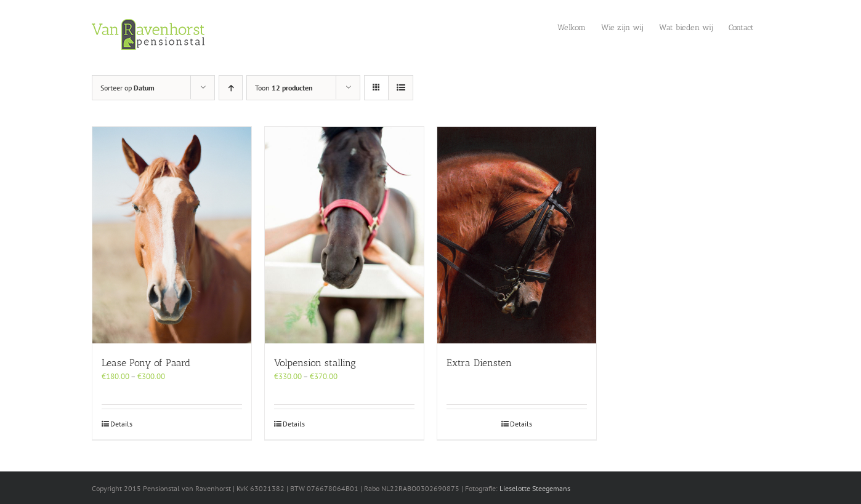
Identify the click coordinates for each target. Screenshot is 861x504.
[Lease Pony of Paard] (172, 235)
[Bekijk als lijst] (401, 88)
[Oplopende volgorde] (231, 88)
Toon (284, 88)
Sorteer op (127, 88)
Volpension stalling (315, 363)
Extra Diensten (479, 363)
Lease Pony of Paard (146, 363)
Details (121, 424)
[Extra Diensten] (517, 235)
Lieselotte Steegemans (535, 488)
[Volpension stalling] (344, 235)
